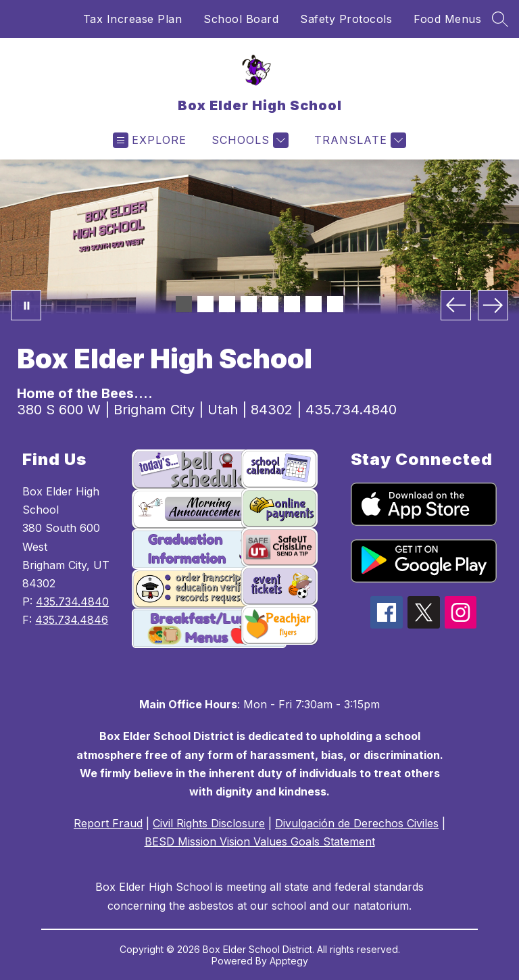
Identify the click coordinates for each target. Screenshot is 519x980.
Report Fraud (108, 823)
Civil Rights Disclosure (209, 823)
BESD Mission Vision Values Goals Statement (260, 841)
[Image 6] (292, 304)
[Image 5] (270, 304)
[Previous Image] (456, 305)
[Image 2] (205, 304)
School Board (241, 19)
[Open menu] (150, 140)
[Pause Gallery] (26, 305)
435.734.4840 (72, 602)
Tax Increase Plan (133, 19)
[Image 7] (314, 304)
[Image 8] (335, 304)
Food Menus (447, 19)
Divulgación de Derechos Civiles (357, 823)
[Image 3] (227, 304)
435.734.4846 (72, 620)
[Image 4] (249, 304)
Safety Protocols (346, 19)
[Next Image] (493, 305)
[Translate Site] (359, 140)
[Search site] (500, 19)
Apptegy (289, 961)
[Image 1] (184, 304)
